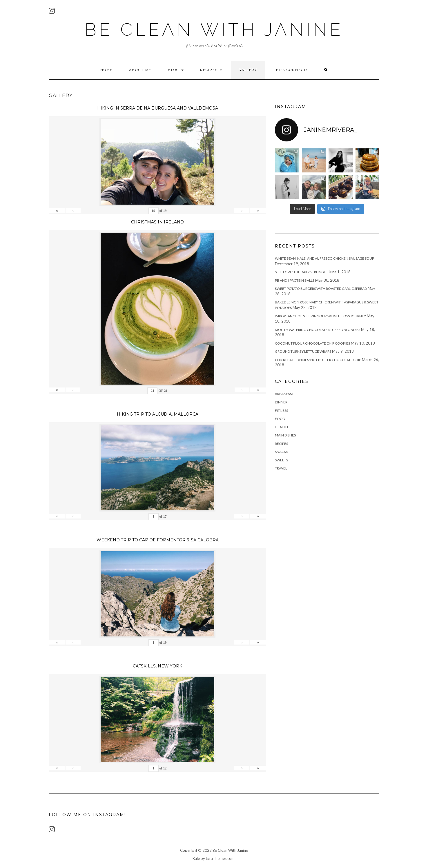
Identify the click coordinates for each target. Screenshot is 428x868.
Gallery (248, 70)
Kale (196, 858)
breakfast (284, 394)
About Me (140, 70)
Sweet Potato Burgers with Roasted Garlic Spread (321, 289)
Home (106, 70)
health (281, 427)
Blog (176, 70)
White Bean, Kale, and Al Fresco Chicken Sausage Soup (324, 258)
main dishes (285, 435)
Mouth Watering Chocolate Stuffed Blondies (318, 330)
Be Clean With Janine (214, 30)
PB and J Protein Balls (295, 280)
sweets (281, 460)
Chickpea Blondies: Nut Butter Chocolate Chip (318, 360)
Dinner (281, 402)
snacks (281, 452)
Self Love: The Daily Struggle (301, 272)
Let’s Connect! (291, 70)
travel (281, 468)
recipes (281, 444)
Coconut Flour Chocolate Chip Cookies (312, 343)
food (280, 419)
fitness (281, 411)
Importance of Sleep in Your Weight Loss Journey (320, 316)
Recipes (211, 70)
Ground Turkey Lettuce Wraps (303, 351)
